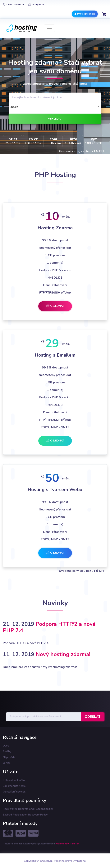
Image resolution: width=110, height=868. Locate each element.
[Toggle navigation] (49, 28)
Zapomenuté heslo (14, 786)
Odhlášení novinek (14, 792)
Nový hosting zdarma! (63, 654)
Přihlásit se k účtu (14, 780)
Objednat (55, 306)
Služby (7, 751)
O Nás (7, 763)
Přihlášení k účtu (85, 14)
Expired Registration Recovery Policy (25, 815)
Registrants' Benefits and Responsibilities (28, 809)
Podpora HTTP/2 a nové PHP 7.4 (49, 627)
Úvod (6, 746)
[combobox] (55, 107)
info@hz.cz (36, 5)
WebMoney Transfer (67, 844)
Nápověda (9, 757)
